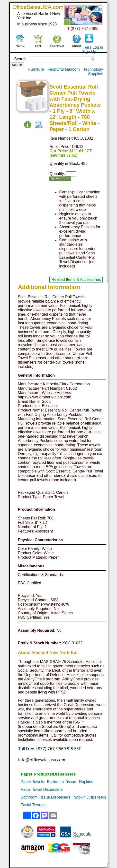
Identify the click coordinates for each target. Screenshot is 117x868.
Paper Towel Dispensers (42, 789)
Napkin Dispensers (90, 797)
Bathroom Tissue (62, 782)
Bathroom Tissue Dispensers (46, 797)
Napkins (86, 782)
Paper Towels (32, 782)
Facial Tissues (33, 805)
